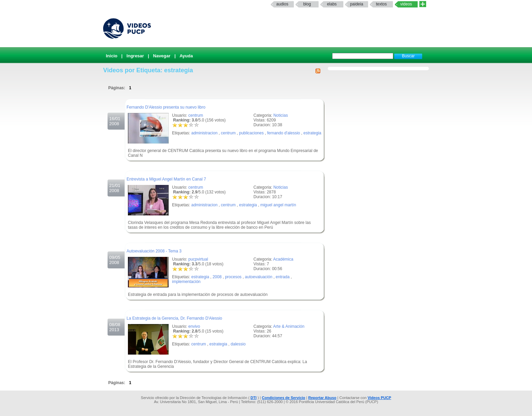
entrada (283, 277)
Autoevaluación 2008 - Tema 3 (154, 251)
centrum (196, 115)
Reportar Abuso (322, 398)
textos (381, 4)
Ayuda (186, 56)
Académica (283, 259)
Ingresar (135, 56)
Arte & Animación (289, 326)
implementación (186, 282)
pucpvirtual (198, 259)
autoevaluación (259, 277)
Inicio (112, 56)
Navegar (162, 56)
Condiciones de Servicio (284, 398)
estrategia (312, 133)
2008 (217, 277)
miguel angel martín (278, 205)
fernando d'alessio (283, 133)
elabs (332, 4)
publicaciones (251, 133)
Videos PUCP (379, 398)
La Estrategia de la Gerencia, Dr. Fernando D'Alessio (174, 318)
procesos (233, 277)
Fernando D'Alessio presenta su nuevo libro (166, 107)
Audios (282, 4)
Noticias (281, 115)
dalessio (238, 344)
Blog (307, 4)
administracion (204, 133)
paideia (357, 4)
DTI (253, 398)
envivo (194, 326)
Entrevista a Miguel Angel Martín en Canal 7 (166, 179)
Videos (406, 4)
